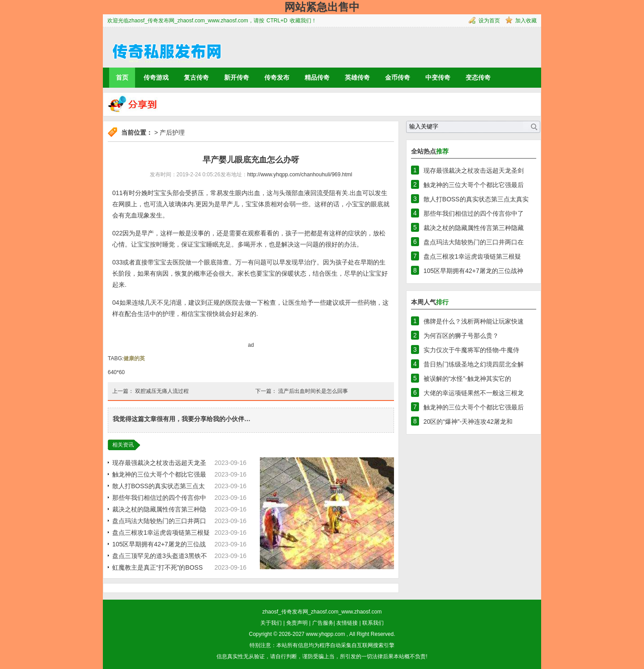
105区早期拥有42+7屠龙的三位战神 (473, 271)
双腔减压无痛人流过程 (162, 391)
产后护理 (172, 132)
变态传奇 (478, 77)
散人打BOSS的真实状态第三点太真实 (476, 199)
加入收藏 (526, 21)
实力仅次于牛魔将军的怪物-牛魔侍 (472, 350)
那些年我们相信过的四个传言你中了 (474, 213)
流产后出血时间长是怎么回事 (313, 391)
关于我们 (271, 623)
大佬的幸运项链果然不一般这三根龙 (474, 393)
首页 (122, 77)
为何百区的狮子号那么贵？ (461, 336)
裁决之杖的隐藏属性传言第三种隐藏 (474, 228)
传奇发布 (277, 77)
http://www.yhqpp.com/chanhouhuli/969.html (300, 175)
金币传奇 (398, 77)
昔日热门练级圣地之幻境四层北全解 (474, 364)
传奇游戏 (156, 77)
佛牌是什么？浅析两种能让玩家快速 (474, 321)
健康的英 (134, 358)
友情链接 (347, 623)
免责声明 (297, 623)
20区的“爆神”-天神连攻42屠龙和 (468, 422)
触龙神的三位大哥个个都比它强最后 (474, 185)
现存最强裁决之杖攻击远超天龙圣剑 (474, 170)
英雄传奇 (357, 77)
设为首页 (489, 21)
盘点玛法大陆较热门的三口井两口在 (474, 242)
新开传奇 (237, 77)
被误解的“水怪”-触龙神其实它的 (467, 379)
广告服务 (323, 623)
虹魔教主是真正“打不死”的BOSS (157, 567)
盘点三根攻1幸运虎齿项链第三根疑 (161, 533)
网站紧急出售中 (322, 7)
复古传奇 (196, 77)
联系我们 (373, 623)
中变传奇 (438, 77)
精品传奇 (317, 77)
